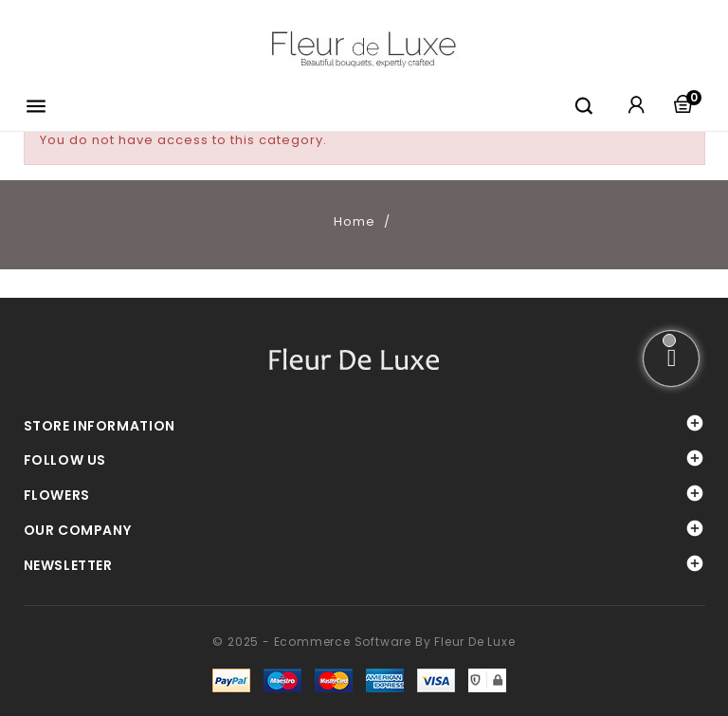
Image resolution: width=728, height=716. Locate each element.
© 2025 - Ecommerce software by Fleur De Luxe (364, 642)
